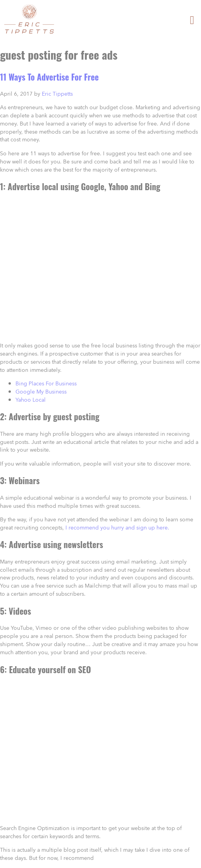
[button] (192, 20)
